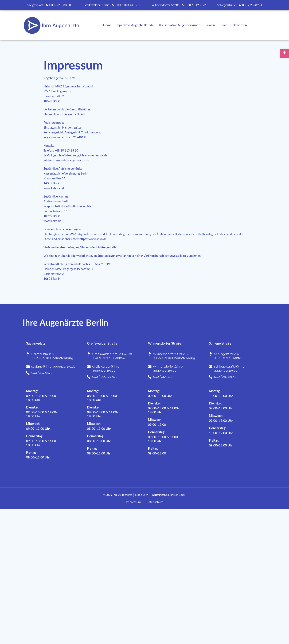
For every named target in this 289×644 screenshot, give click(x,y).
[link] (284, 53)
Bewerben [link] (240, 25)
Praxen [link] (210, 25)
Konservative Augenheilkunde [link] (180, 25)
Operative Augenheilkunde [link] (135, 25)
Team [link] (224, 25)
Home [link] (107, 25)
